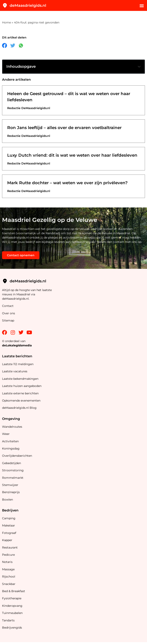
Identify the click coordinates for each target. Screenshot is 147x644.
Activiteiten (10, 441)
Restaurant (10, 547)
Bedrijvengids (12, 628)
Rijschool (9, 576)
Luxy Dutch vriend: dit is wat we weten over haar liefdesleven (72, 155)
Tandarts (8, 620)
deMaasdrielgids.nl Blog (19, 408)
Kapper (8, 540)
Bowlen (7, 500)
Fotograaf (10, 533)
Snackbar (9, 584)
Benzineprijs (11, 492)
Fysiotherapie (12, 598)
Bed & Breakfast (14, 591)
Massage (8, 569)
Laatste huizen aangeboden (22, 386)
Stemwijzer (10, 485)
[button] (142, 5)
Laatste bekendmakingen (20, 379)
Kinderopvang (12, 606)
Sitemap (9, 320)
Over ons (9, 313)
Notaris (7, 562)
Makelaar (9, 525)
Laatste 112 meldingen (18, 364)
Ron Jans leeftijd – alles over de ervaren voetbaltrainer (64, 128)
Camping (9, 518)
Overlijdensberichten (17, 456)
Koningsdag (11, 448)
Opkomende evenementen (21, 401)
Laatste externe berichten (20, 393)
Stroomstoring (13, 470)
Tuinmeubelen (12, 613)
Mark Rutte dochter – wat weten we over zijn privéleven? (67, 183)
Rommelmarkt (13, 478)
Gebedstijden (11, 463)
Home (6, 22)
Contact (8, 306)
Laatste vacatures (15, 371)
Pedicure (8, 555)
